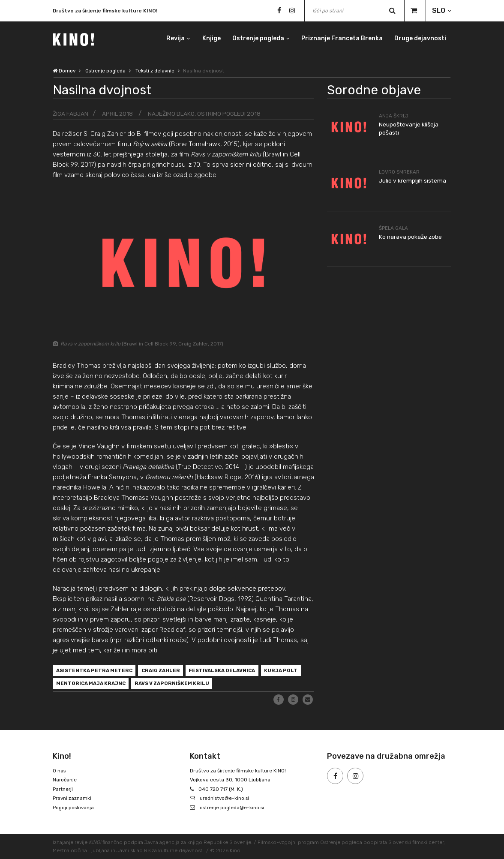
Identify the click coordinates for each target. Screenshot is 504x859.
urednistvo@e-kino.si (226, 799)
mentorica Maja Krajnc (136, 685)
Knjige (210, 38)
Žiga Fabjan (71, 114)
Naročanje (65, 780)
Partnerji (63, 789)
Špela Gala (394, 228)
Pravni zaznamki (72, 799)
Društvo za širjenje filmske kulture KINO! (105, 11)
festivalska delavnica (230, 671)
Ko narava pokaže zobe (411, 236)
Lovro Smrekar (400, 172)
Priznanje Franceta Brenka (342, 38)
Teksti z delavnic (158, 71)
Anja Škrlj (394, 116)
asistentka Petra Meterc (96, 671)
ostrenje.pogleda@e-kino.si (234, 808)
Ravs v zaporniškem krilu (221, 685)
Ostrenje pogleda (257, 38)
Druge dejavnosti (420, 38)
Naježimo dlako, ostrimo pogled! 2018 (206, 114)
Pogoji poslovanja (74, 808)
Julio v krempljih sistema (413, 181)
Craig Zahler (166, 671)
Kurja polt (73, 685)
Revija (174, 38)
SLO (439, 11)
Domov (64, 71)
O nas (60, 771)
